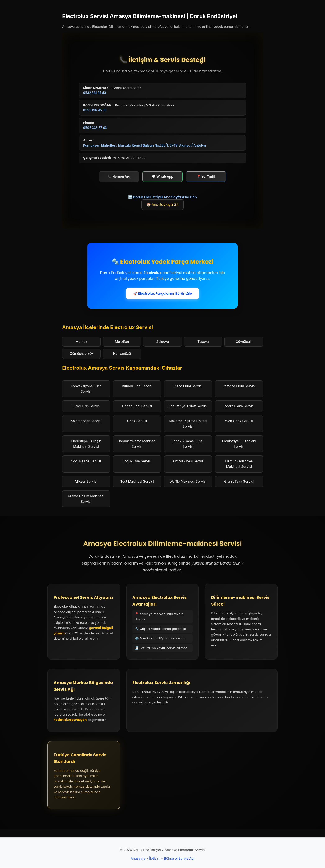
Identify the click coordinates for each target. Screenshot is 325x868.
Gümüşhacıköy (81, 354)
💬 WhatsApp (162, 177)
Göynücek (244, 342)
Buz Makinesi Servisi (188, 462)
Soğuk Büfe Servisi (86, 462)
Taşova (203, 342)
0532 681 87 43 (95, 93)
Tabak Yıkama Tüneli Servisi (188, 444)
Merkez (81, 342)
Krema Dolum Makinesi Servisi (86, 499)
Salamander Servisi (86, 421)
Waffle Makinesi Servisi (188, 482)
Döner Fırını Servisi (137, 406)
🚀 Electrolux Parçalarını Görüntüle (163, 294)
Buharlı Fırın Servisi (137, 386)
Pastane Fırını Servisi (239, 386)
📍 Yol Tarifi (206, 177)
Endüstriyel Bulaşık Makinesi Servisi (86, 444)
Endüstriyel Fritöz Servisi (188, 406)
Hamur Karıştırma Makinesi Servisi (239, 464)
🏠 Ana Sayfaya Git (162, 205)
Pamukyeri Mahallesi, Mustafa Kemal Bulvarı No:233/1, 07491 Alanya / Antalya (145, 146)
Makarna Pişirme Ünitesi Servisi (188, 424)
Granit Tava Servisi (239, 482)
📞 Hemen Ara (119, 177)
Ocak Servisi (137, 421)
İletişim (155, 859)
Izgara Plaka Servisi (239, 406)
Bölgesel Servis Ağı (179, 859)
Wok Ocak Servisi (239, 421)
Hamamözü (122, 354)
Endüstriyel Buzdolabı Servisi (239, 444)
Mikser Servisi (86, 482)
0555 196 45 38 (95, 110)
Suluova (162, 342)
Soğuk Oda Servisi (137, 462)
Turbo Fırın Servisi (86, 406)
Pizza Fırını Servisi (188, 386)
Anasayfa (138, 859)
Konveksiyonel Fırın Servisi (86, 389)
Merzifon (122, 342)
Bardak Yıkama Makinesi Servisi (137, 444)
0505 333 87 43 (95, 128)
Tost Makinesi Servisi (137, 482)
